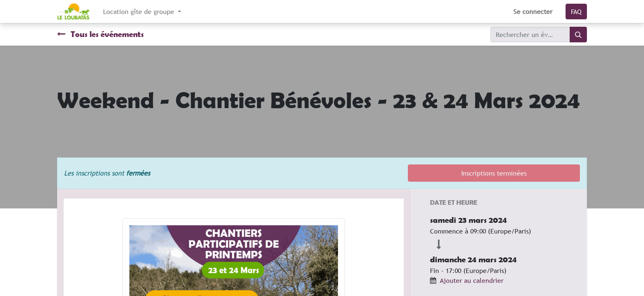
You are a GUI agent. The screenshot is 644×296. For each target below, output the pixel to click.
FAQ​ (576, 12)
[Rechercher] (578, 35)
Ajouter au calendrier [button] (472, 280)
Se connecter (533, 12)
